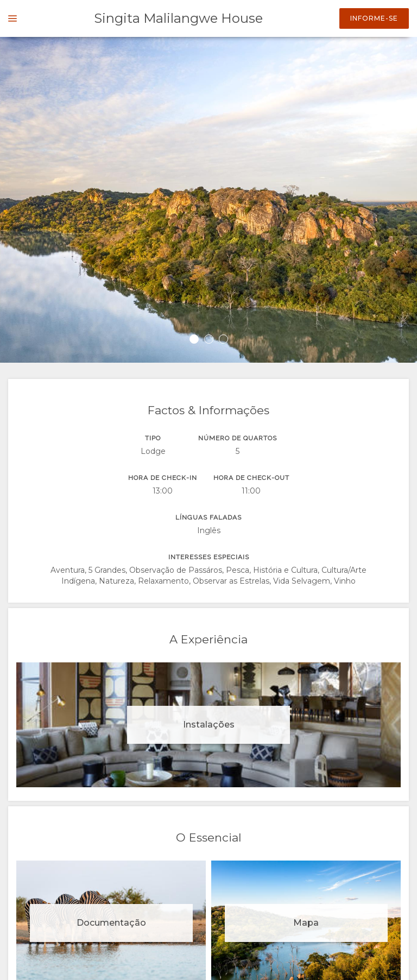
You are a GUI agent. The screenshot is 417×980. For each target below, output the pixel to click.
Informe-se (374, 18)
